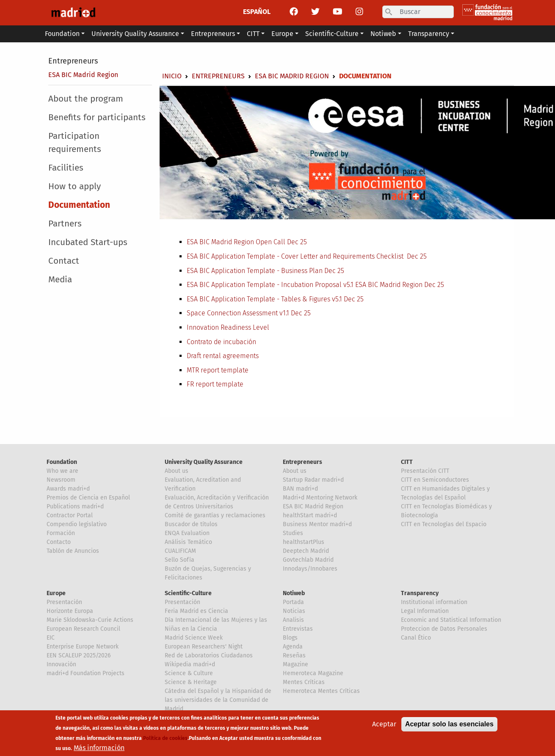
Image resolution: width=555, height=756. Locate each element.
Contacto (59, 542)
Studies (293, 533)
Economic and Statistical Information (451, 620)
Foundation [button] (62, 34)
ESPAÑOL (257, 12)
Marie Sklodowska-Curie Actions (90, 620)
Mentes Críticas (304, 682)
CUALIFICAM (180, 551)
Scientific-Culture (188, 593)
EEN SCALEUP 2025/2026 (79, 655)
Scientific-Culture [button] (332, 34)
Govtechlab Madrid (308, 560)
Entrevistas (298, 629)
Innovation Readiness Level (228, 327)
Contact (64, 261)
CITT (407, 462)
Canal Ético (416, 638)
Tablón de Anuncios (73, 551)
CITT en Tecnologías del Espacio (444, 524)
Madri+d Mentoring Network (320, 498)
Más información (99, 750)
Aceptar (384, 726)
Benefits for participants (97, 117)
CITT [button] (253, 34)
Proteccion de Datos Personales (444, 629)
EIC (51, 638)
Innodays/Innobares (310, 569)
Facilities (66, 168)
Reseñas (294, 655)
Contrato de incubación (221, 342)
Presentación (64, 602)
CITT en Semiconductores (435, 480)
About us (177, 471)
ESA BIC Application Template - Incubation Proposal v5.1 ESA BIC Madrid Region (305, 285)
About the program (86, 99)
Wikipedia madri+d (190, 664)
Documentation (79, 205)
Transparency (420, 593)
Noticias (294, 611)
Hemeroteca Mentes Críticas (321, 691)
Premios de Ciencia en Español (88, 498)
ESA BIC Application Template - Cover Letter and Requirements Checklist (297, 256)
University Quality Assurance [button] (135, 34)
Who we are (62, 471)
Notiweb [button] (383, 34)
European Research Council (83, 629)
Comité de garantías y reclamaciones (215, 515)
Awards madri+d (68, 489)
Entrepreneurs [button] (213, 34)
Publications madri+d (75, 506)
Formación (61, 533)
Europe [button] (282, 34)
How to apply (75, 186)
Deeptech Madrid (306, 551)
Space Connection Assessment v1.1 (239, 313)
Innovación (61, 664)
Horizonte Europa (70, 611)
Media (60, 280)
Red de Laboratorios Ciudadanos (209, 655)
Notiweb (294, 593)
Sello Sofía (179, 560)
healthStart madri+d (310, 515)
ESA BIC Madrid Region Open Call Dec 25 (247, 242)
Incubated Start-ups (88, 242)
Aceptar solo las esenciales (449, 726)
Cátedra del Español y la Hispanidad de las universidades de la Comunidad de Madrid (218, 700)
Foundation (62, 462)
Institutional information (434, 602)
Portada (293, 602)
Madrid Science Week (194, 638)
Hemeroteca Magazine (313, 673)
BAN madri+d (300, 489)
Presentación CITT (425, 471)
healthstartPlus (304, 542)
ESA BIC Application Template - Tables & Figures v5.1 (265, 299)
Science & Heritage (191, 682)
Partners (65, 224)
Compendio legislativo (77, 524)
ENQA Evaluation (187, 533)
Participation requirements (75, 143)
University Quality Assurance (204, 462)
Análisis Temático (188, 542)
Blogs (290, 638)
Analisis (293, 620)
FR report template (215, 384)
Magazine (295, 664)
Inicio (172, 76)
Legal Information (425, 611)
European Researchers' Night (204, 647)
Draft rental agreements (223, 356)
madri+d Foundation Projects (86, 673)
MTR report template (218, 370)
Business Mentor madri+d (317, 524)
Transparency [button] (429, 34)
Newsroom (61, 480)
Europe (56, 593)
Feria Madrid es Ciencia (196, 611)
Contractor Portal (70, 515)
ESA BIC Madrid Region (83, 75)
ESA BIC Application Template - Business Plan (255, 271)
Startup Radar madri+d (313, 480)
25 (422, 256)
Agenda (293, 647)
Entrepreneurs (73, 61)
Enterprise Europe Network (83, 647)
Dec (413, 256)
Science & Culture (189, 673)
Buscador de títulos (191, 524)
